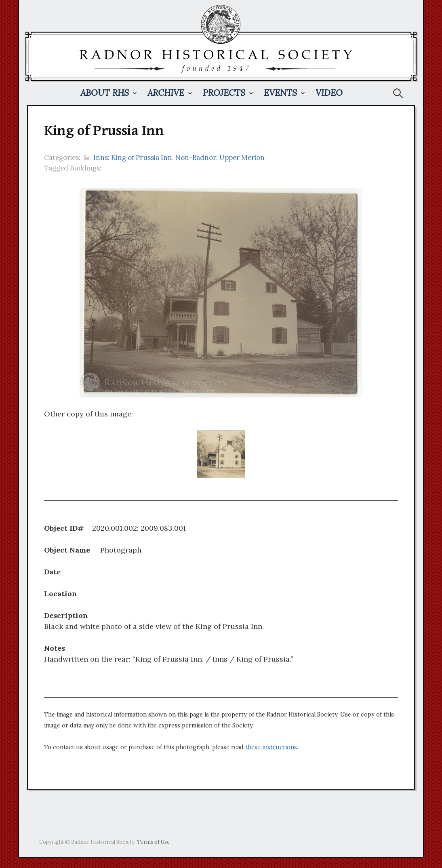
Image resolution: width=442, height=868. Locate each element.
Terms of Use (153, 842)
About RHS (105, 93)
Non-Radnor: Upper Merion (220, 158)
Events (280, 93)
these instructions (271, 747)
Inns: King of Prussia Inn (133, 158)
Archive (166, 93)
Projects (224, 93)
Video (329, 93)
